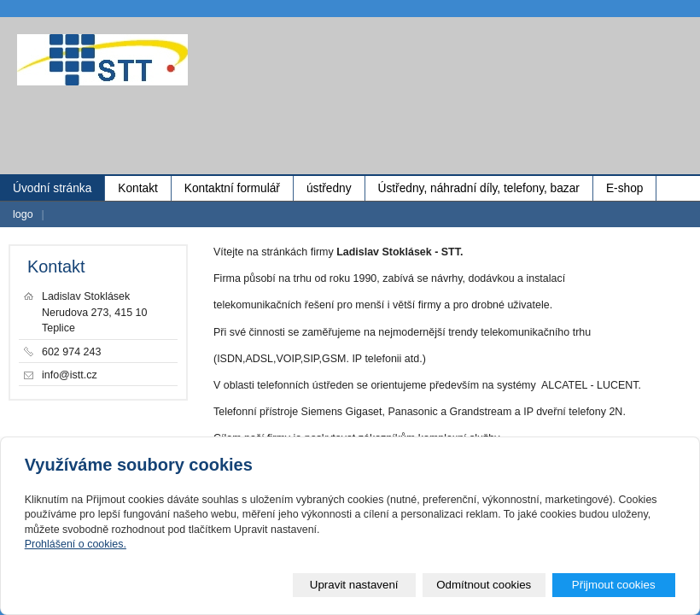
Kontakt (138, 188)
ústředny (329, 188)
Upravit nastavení (354, 585)
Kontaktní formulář (232, 188)
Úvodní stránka (52, 188)
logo (23, 214)
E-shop (624, 188)
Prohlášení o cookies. (76, 544)
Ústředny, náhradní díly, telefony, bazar (479, 188)
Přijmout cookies (614, 585)
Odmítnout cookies (484, 585)
